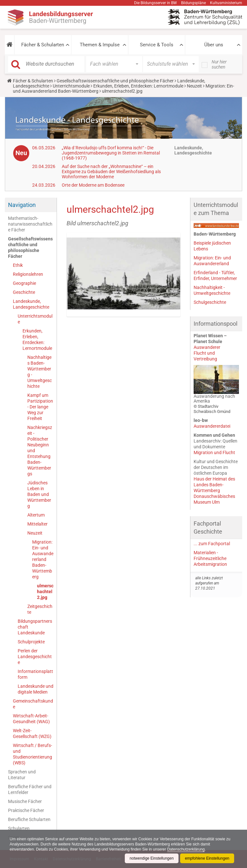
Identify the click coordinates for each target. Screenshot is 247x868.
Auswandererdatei (212, 426)
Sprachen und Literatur (22, 775)
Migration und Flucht (214, 453)
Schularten (19, 828)
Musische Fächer (25, 801)
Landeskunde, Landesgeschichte (31, 304)
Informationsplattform (35, 674)
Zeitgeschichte (40, 609)
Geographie (24, 283)
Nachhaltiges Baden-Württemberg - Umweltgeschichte (40, 372)
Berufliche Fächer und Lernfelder (30, 789)
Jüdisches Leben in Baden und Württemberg (39, 494)
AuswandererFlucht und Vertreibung (207, 353)
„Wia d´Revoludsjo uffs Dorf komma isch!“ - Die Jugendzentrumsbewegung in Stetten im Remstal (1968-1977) (111, 153)
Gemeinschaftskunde (33, 704)
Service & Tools (157, 45)
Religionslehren (28, 274)
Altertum (36, 515)
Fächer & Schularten (43, 45)
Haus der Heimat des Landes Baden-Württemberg (214, 485)
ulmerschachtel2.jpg (45, 592)
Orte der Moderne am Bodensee (93, 185)
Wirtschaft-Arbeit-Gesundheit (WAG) (31, 719)
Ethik (18, 265)
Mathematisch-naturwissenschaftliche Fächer (30, 224)
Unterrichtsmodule (71, 86)
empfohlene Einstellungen (207, 858)
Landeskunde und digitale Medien (36, 689)
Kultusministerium (226, 3)
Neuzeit (194, 86)
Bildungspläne (193, 3)
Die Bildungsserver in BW (156, 3)
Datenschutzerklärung (186, 849)
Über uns (214, 45)
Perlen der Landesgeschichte (35, 657)
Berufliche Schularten (29, 819)
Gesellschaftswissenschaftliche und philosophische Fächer (115, 81)
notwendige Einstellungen (152, 858)
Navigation (22, 205)
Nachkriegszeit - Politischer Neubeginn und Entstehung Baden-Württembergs (40, 451)
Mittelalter (37, 524)
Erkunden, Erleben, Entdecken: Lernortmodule (138, 86)
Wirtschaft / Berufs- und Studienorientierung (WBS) (32, 754)
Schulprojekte (31, 642)
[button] (9, 45)
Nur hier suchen (219, 64)
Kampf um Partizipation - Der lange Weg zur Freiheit (40, 407)
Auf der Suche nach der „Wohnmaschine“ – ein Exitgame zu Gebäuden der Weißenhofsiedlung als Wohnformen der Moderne (111, 172)
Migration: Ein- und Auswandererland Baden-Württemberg (43, 559)
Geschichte (24, 292)
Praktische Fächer (26, 810)
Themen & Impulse (100, 45)
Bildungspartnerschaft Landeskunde (35, 627)
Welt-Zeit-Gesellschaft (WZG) (32, 733)
